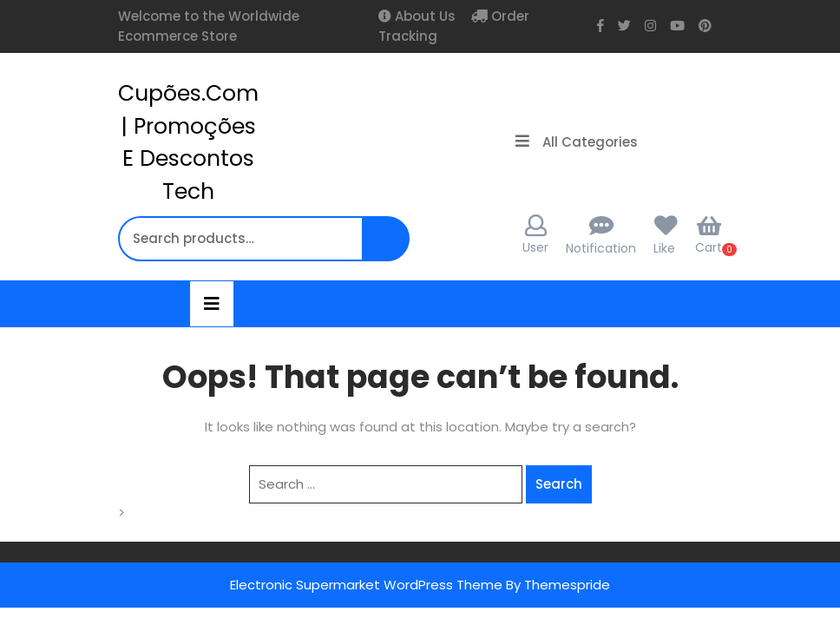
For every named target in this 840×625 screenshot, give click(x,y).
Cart (709, 235)
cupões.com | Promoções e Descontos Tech (188, 142)
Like (664, 248)
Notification (601, 248)
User (535, 235)
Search (388, 248)
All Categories (577, 142)
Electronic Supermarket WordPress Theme (366, 585)
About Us (423, 16)
